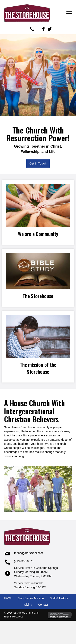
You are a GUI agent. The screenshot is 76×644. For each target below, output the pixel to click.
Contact (43, 605)
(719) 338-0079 (24, 561)
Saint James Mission (31, 598)
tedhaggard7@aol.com (29, 553)
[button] (69, 13)
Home (8, 598)
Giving (28, 605)
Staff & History (59, 598)
